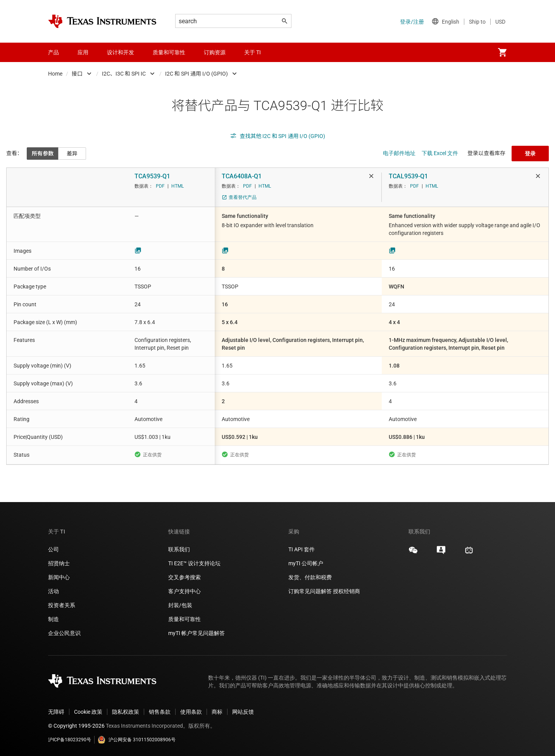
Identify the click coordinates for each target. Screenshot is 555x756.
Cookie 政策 (88, 712)
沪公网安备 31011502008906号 (137, 740)
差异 (72, 154)
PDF (160, 186)
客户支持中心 (184, 591)
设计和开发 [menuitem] (121, 52)
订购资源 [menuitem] (215, 52)
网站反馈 (243, 712)
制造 (53, 619)
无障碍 (56, 712)
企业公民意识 (64, 633)
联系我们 (179, 549)
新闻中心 (59, 577)
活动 (53, 591)
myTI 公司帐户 (306, 563)
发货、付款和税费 (310, 577)
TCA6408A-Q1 (242, 176)
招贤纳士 (59, 563)
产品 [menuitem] (53, 52)
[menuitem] (502, 52)
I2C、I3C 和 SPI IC (124, 74)
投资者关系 (62, 605)
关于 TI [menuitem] (253, 52)
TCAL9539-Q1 (408, 176)
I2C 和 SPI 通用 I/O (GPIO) (196, 74)
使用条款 (191, 712)
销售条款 (160, 712)
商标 (217, 712)
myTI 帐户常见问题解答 (196, 633)
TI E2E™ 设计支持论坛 (194, 563)
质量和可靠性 (185, 619)
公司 (53, 549)
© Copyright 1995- (76, 726)
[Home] (102, 21)
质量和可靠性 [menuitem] (169, 52)
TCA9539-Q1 (152, 176)
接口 (77, 74)
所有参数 (43, 154)
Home (55, 74)
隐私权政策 (126, 712)
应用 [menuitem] (83, 52)
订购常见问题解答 (310, 591)
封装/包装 (180, 605)
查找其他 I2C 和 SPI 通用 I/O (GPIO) (278, 136)
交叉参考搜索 (184, 577)
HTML (178, 186)
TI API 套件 (302, 549)
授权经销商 (346, 591)
